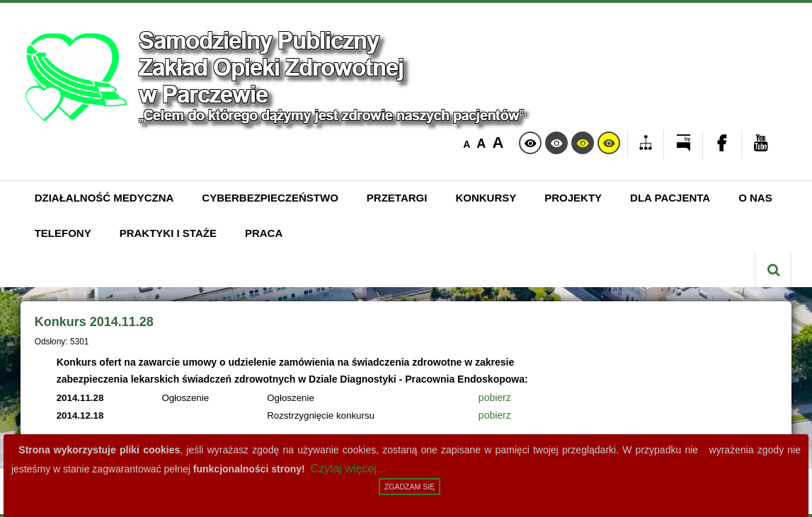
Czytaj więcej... (349, 469)
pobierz (495, 397)
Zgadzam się (410, 487)
